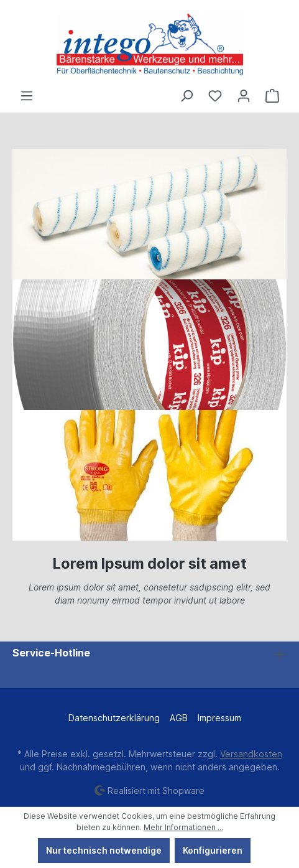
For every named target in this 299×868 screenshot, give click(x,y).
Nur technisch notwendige (104, 850)
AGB (179, 718)
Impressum (219, 718)
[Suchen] (186, 96)
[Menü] (27, 96)
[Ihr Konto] (244, 96)
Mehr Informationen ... (183, 827)
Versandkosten (251, 754)
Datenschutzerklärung (114, 718)
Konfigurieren (213, 850)
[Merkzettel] (215, 96)
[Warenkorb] (272, 96)
